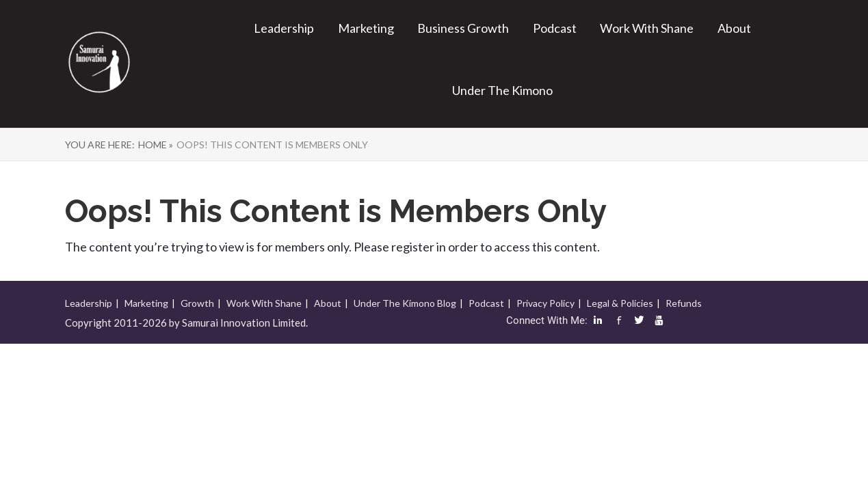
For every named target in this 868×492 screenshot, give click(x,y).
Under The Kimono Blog (405, 303)
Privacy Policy (545, 303)
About (734, 28)
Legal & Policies (620, 303)
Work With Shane (647, 28)
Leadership (284, 28)
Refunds (684, 303)
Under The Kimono (502, 90)
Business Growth (463, 28)
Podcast (555, 28)
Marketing (366, 28)
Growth (197, 303)
